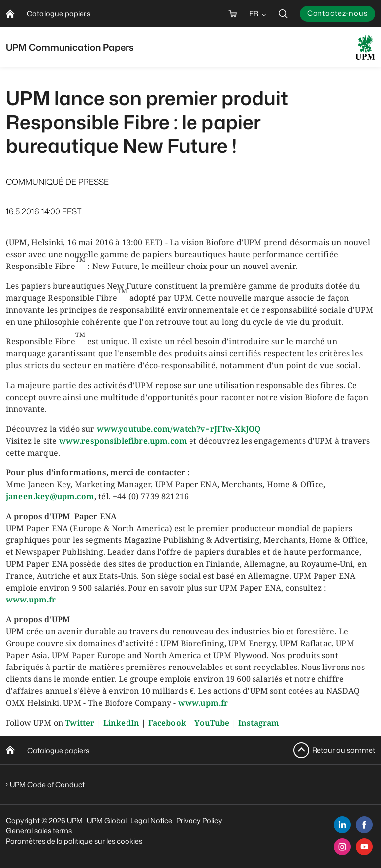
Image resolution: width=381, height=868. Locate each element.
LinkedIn (121, 723)
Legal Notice (151, 821)
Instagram (259, 723)
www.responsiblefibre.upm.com (123, 441)
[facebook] (364, 825)
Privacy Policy (199, 821)
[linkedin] (342, 825)
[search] (283, 14)
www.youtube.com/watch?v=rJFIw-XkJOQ (179, 429)
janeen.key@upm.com (50, 496)
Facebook (167, 723)
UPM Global (107, 821)
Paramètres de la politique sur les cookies (74, 841)
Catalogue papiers (58, 751)
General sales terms (39, 831)
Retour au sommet (344, 750)
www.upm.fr (31, 600)
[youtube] (364, 847)
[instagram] (342, 847)
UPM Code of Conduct (47, 784)
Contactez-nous (337, 13)
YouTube (212, 723)
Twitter (80, 723)
